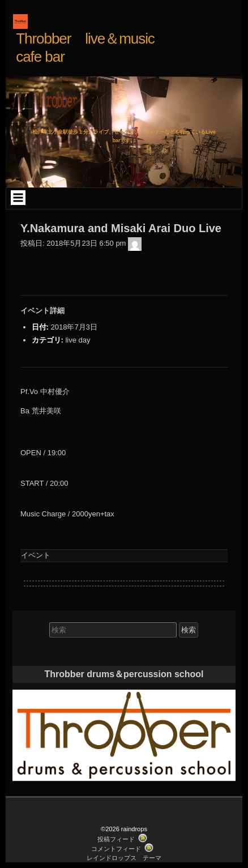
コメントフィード (116, 849)
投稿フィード (116, 839)
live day (78, 340)
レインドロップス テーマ (124, 858)
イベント (36, 555)
